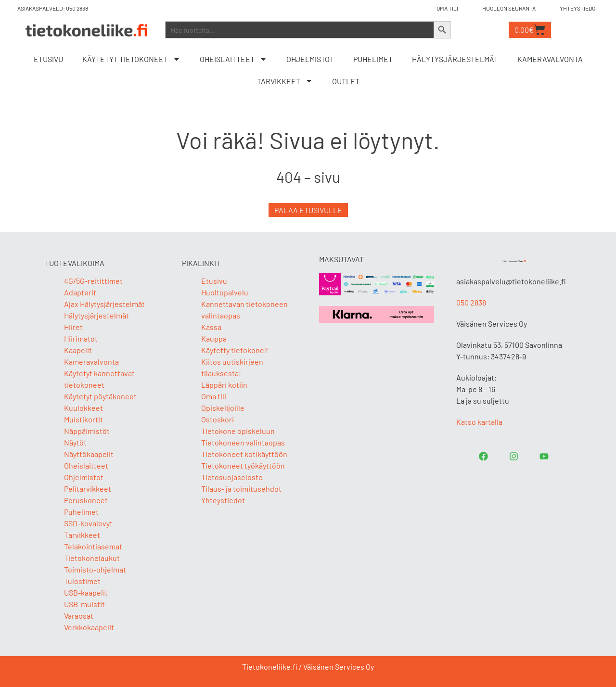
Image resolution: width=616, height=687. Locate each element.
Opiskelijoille (223, 408)
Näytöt (75, 442)
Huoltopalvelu (225, 292)
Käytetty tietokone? (234, 350)
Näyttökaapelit (89, 454)
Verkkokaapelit (89, 627)
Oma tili (214, 396)
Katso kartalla (479, 422)
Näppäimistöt (87, 431)
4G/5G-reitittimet (93, 281)
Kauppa (214, 338)
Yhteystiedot (223, 500)
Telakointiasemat (93, 546)
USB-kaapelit (86, 592)
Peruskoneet (86, 500)
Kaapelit (78, 350)
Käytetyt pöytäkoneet (100, 396)
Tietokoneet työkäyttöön (243, 465)
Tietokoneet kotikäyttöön (244, 454)
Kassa (211, 327)
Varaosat (79, 616)
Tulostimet (82, 581)
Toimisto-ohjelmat (95, 569)
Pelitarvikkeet (88, 489)
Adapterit (80, 292)
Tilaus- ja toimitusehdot (241, 489)
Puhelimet (373, 59)
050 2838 (471, 302)
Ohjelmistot (310, 59)
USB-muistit (84, 604)
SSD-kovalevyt (88, 523)
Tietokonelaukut (92, 558)
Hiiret (73, 327)
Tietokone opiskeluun (238, 431)
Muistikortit (83, 419)
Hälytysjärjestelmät (455, 59)
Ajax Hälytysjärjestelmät (104, 304)
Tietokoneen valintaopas (243, 442)
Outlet (346, 81)
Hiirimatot (81, 338)
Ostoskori (218, 419)
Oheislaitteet (233, 59)
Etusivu (48, 59)
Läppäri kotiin (224, 385)
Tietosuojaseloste (232, 477)
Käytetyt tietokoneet (131, 59)
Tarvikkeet (285, 81)
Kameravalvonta (550, 59)
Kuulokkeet (83, 408)
